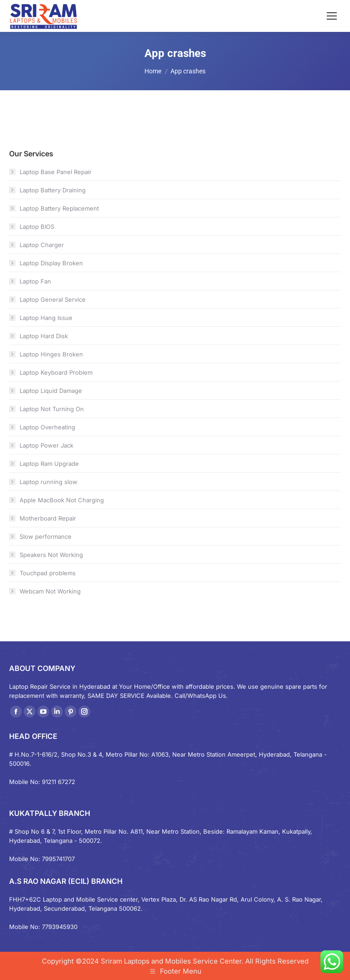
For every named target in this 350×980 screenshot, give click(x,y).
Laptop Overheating (47, 427)
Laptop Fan (35, 281)
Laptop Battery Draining (53, 190)
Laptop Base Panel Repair (56, 172)
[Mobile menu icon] (332, 16)
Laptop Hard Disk (44, 336)
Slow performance (46, 536)
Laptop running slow (49, 482)
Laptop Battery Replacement (59, 208)
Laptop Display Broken (51, 263)
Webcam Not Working (50, 591)
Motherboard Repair (48, 518)
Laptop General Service (53, 299)
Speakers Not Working (51, 555)
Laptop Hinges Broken (51, 354)
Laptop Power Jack (46, 445)
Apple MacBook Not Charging (62, 500)
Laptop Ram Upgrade (49, 464)
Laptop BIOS (37, 227)
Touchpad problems (48, 573)
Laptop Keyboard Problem (56, 372)
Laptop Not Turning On (52, 409)
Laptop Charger (42, 245)
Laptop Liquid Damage (51, 391)
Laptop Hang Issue (46, 318)
